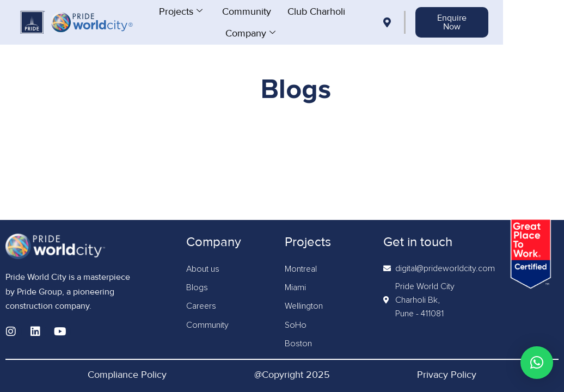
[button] (537, 363)
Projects (211, 11)
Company (280, 33)
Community (277, 11)
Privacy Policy (447, 375)
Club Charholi (346, 11)
